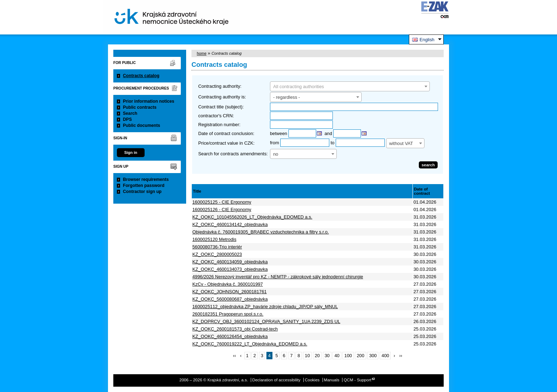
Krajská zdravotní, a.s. (172, 17)
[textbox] (350, 87)
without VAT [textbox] (401, 143)
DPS (127, 119)
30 (327, 356)
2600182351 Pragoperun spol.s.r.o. (228, 314)
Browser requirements (146, 179)
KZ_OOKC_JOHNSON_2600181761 (230, 292)
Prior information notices (149, 101)
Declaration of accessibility (276, 380)
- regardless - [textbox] (286, 97)
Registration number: (219, 125)
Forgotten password (144, 186)
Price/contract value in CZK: (226, 143)
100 (348, 356)
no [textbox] (276, 154)
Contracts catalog (141, 76)
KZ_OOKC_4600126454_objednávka (230, 336)
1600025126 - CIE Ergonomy (222, 210)
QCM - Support (358, 380)
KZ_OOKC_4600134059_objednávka (230, 262)
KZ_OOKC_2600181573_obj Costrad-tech (235, 329)
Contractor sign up (142, 192)
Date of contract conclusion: (226, 133)
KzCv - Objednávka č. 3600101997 (228, 284)
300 (373, 356)
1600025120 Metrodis (215, 239)
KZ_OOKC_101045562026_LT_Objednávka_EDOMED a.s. (253, 217)
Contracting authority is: (222, 97)
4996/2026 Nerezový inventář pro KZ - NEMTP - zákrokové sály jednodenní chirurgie (278, 277)
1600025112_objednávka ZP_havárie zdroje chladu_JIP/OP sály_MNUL (265, 307)
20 (317, 356)
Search (130, 113)
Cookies (312, 380)
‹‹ (235, 356)
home (202, 53)
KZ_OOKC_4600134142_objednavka (230, 224)
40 (337, 356)
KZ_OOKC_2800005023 (217, 254)
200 (360, 356)
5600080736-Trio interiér (217, 247)
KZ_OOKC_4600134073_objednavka (230, 269)
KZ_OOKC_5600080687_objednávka (230, 299)
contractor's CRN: (216, 116)
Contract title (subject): (221, 107)
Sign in (131, 152)
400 (385, 356)
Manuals (332, 380)
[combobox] (350, 86)
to (333, 143)
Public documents (142, 125)
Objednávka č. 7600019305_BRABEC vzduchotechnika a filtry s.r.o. (261, 232)
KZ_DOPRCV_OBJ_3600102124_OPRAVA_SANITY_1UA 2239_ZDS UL (266, 321)
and (328, 133)
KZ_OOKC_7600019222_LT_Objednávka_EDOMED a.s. (250, 344)
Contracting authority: (220, 86)
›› (401, 356)
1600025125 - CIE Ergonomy (222, 202)
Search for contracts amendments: (233, 154)
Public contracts (140, 107)
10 (307, 356)
